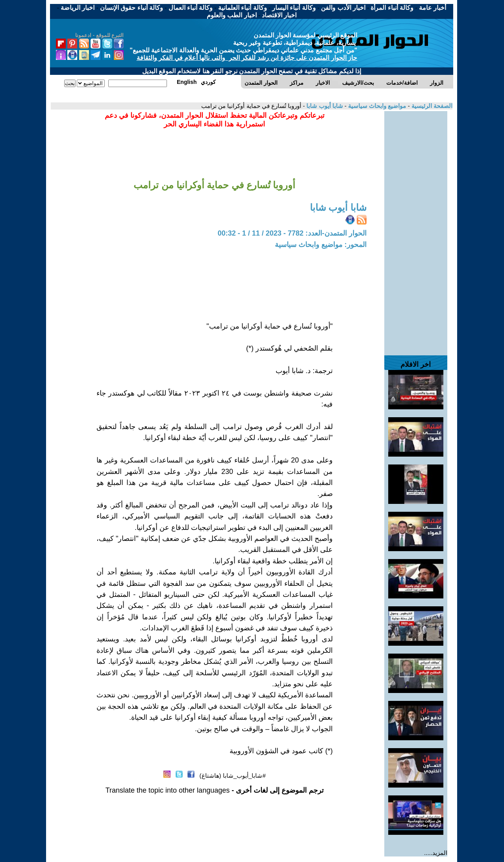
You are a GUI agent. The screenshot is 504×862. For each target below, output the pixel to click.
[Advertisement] (416, 229)
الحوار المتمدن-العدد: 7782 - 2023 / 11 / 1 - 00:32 (292, 233)
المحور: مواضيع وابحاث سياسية (321, 245)
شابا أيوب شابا (324, 106)
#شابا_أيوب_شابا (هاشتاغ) (233, 776)
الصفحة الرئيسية (431, 106)
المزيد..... (436, 853)
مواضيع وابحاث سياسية (376, 106)
